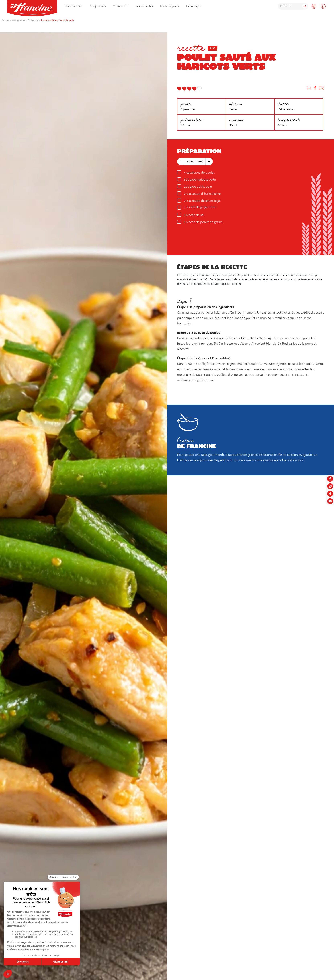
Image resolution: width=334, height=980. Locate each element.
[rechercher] (293, 6)
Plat (213, 48)
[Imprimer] (309, 89)
